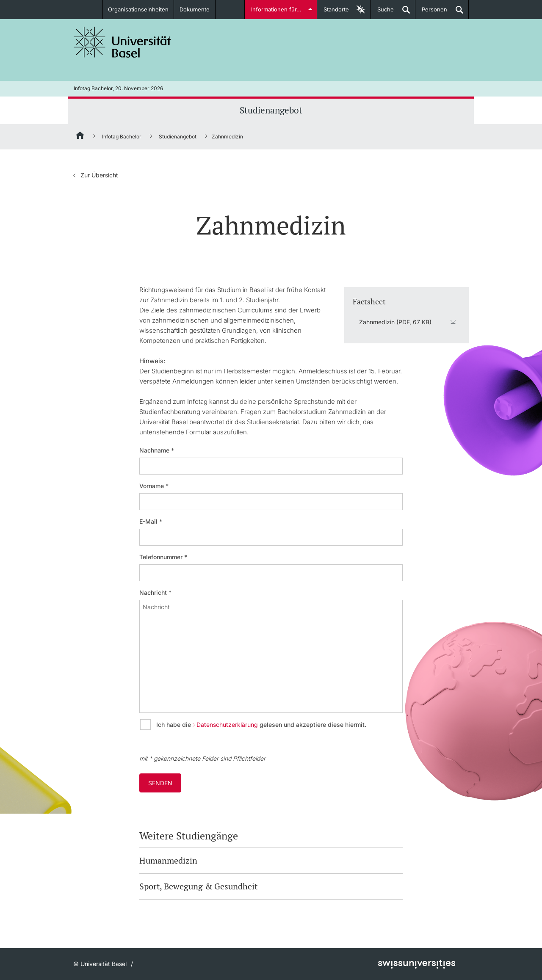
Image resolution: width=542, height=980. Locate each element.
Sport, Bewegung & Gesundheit (198, 886)
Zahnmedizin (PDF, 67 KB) (395, 322)
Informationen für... (276, 9)
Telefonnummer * (163, 557)
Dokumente (195, 9)
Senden (160, 783)
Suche (382, 12)
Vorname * (154, 486)
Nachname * (157, 450)
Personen (431, 12)
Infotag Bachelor (122, 137)
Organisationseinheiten (138, 9)
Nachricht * (155, 593)
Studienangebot (271, 110)
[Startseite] (80, 137)
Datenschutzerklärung (227, 725)
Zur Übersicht (99, 175)
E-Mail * (151, 522)
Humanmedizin (168, 860)
